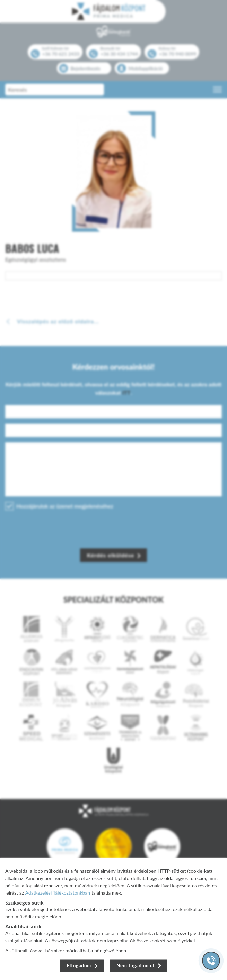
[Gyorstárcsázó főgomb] (211, 961)
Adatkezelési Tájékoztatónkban (58, 892)
